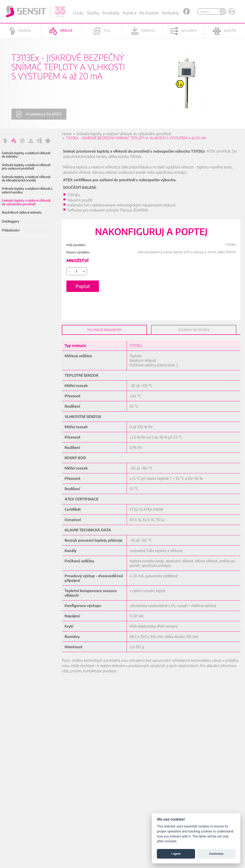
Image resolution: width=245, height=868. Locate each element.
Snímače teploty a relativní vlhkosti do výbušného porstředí (26, 202)
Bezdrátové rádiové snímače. (22, 212)
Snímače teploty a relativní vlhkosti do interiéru (26, 155)
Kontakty (170, 13)
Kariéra (129, 13)
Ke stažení (149, 13)
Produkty (111, 13)
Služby (93, 13)
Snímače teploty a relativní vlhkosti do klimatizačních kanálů (26, 179)
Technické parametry (105, 330)
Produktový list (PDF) (39, 114)
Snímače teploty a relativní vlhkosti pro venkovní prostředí (26, 167)
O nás (78, 13)
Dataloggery (11, 221)
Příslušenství (11, 230)
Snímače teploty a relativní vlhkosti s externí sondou (27, 190)
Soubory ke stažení (194, 330)
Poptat (83, 286)
